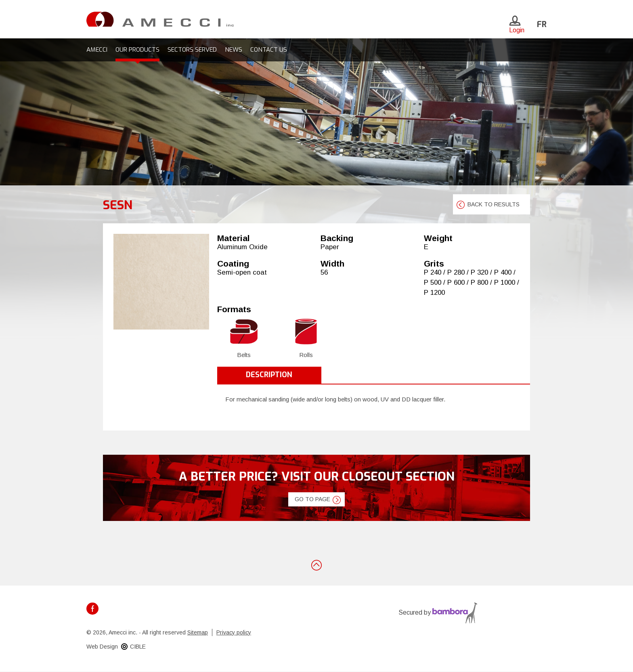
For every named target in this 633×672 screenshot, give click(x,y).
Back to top (316, 565)
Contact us (269, 50)
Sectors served (192, 50)
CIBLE (138, 647)
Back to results (494, 204)
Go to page (312, 499)
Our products (137, 50)
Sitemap (198, 632)
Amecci (97, 50)
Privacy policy (234, 632)
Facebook (92, 609)
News (234, 50)
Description (269, 375)
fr (542, 24)
